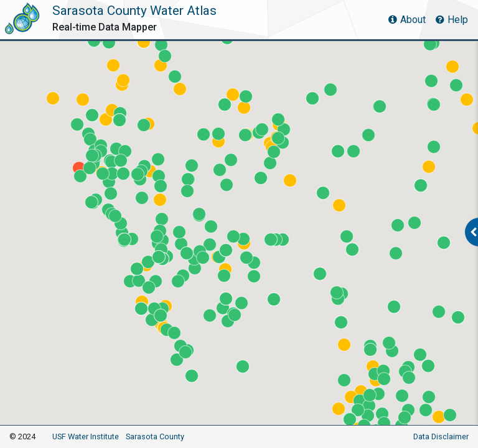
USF (86, 436)
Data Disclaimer (441, 436)
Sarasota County (155, 436)
